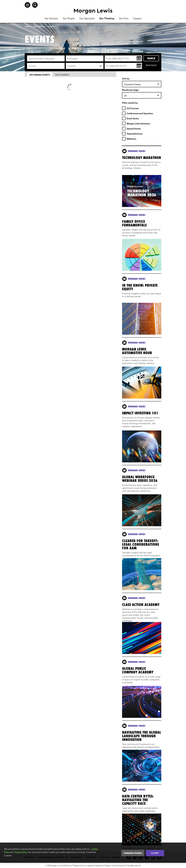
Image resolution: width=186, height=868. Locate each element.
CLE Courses (133, 108)
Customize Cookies (133, 853)
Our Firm (124, 18)
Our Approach (87, 18)
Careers (137, 18)
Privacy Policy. (21, 852)
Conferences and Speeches (140, 113)
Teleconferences (135, 134)
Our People (69, 18)
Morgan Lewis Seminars (138, 124)
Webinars (131, 139)
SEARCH (151, 58)
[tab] (40, 75)
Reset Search (151, 65)
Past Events (62, 75)
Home (27, 26)
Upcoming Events (40, 75)
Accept (155, 853)
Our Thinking (107, 18)
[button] (27, 5)
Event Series (133, 118)
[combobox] (85, 66)
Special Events (134, 129)
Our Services (51, 18)
